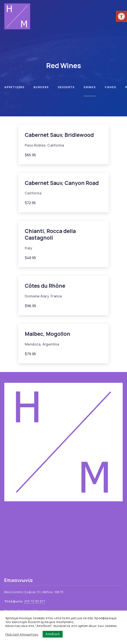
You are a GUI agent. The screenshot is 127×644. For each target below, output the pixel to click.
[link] (121, 16)
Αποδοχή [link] (53, 634)
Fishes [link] (111, 87)
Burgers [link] (41, 87)
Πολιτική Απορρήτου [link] (22, 634)
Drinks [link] (90, 87)
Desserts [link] (66, 87)
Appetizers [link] (14, 87)
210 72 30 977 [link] (35, 601)
